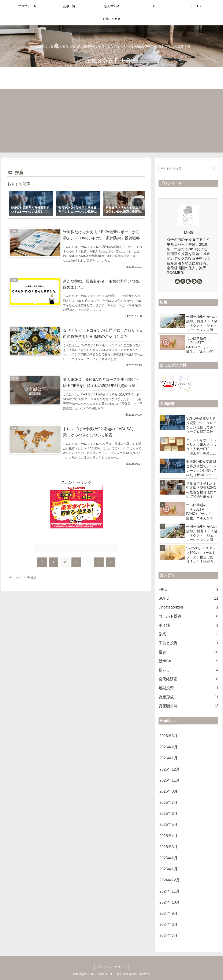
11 (99, 562)
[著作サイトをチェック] (177, 281)
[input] (188, 169)
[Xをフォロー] (183, 281)
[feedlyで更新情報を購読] (194, 281)
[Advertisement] (111, 121)
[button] (137, 203)
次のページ (76, 547)
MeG (188, 233)
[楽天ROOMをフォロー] (188, 281)
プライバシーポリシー (112, 967)
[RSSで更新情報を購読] (200, 281)
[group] (31, 204)
